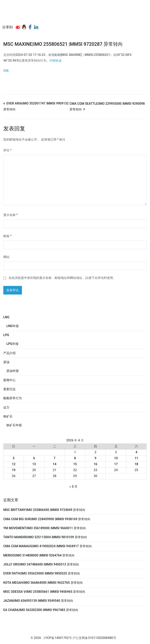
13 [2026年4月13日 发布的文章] (34, 464)
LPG (6, 335)
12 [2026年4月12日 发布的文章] (14, 464)
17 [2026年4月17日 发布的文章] (116, 464)
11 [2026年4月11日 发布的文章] (136, 458)
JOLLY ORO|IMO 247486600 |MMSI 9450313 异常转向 (41, 564)
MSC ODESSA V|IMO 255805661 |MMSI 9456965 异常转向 (44, 592)
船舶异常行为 (12, 398)
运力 (6, 407)
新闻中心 (9, 380)
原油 (6, 362)
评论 (7, 150)
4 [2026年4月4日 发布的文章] (136, 452)
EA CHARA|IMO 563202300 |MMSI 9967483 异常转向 (41, 610)
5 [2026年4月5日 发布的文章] (14, 458)
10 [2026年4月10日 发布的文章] (116, 458)
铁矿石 (8, 416)
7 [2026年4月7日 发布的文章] (55, 458)
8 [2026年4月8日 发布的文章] (75, 458)
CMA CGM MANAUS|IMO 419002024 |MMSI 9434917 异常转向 (48, 546)
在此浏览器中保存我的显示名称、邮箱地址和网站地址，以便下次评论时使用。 (62, 278)
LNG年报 (12, 326)
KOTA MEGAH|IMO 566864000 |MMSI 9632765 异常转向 (43, 583)
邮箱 (7, 236)
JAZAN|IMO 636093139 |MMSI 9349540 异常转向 (38, 601)
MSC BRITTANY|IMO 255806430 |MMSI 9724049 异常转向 (44, 510)
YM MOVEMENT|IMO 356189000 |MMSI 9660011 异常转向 (45, 528)
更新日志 (9, 389)
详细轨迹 (55, 61)
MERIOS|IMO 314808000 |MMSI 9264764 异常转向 (39, 555)
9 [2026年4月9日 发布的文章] (95, 458)
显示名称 (11, 215)
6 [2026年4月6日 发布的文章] (34, 458)
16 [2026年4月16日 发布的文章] (95, 464)
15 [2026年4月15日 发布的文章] (75, 464)
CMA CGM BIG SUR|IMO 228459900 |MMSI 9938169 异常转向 (47, 519)
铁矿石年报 (14, 425)
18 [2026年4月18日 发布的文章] (136, 464)
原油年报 (12, 371)
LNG (6, 317)
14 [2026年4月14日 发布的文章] (55, 464)
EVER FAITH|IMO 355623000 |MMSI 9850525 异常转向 (42, 574)
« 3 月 (73, 487)
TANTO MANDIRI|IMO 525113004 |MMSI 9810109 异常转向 (45, 537)
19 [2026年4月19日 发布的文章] (14, 470)
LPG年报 (12, 344)
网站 (6, 257)
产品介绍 (9, 353)
